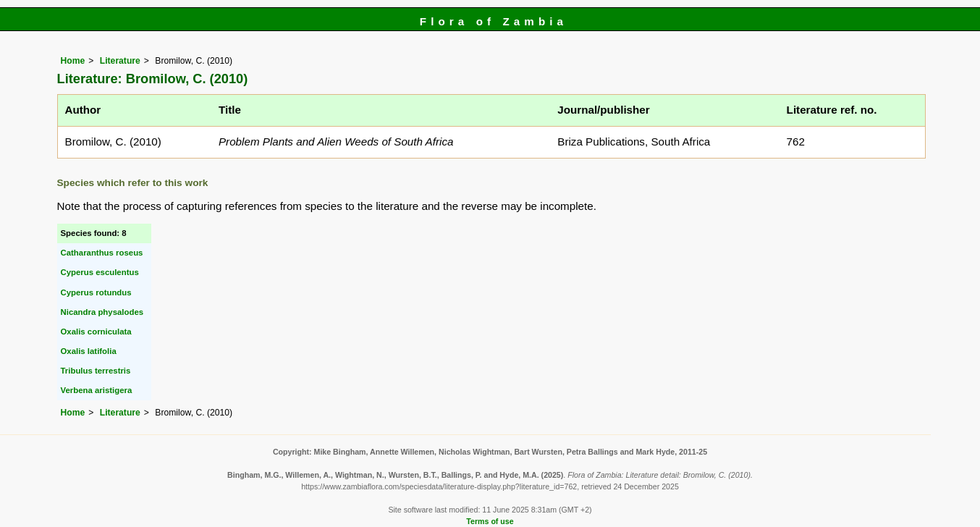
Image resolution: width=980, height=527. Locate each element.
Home (73, 61)
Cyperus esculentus (100, 272)
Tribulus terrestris (96, 371)
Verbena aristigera (97, 390)
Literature (120, 61)
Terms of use (490, 521)
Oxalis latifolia (89, 351)
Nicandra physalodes (102, 312)
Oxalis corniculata (96, 332)
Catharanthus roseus (102, 253)
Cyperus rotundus (96, 292)
